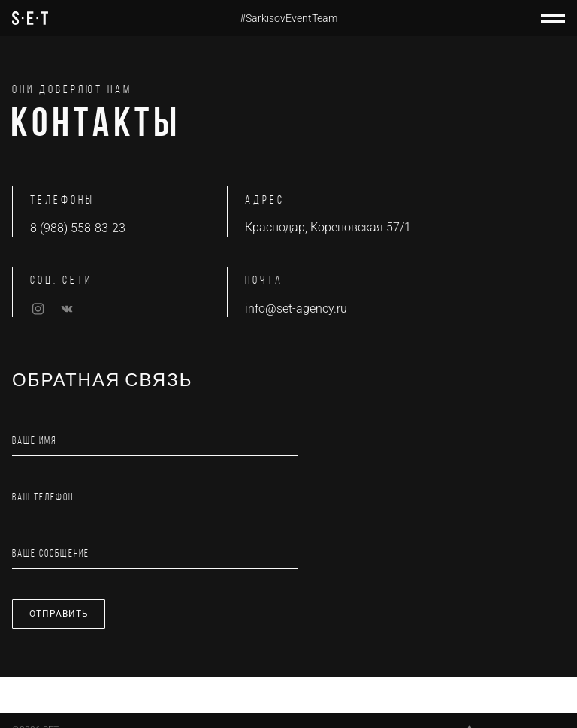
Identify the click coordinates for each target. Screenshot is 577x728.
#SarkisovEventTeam (288, 18)
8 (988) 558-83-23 (78, 228)
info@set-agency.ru (296, 308)
